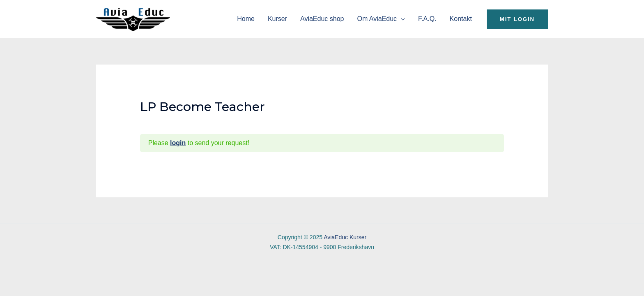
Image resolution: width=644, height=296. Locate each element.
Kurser (277, 19)
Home (246, 19)
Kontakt (461, 19)
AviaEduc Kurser (345, 237)
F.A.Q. (427, 19)
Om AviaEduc (377, 19)
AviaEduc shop (322, 19)
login (178, 143)
